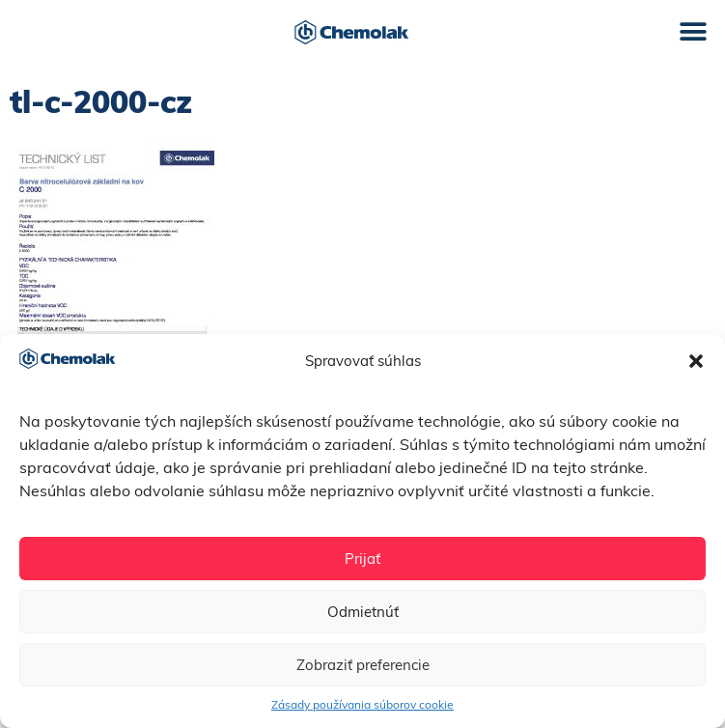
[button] (696, 361)
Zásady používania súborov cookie (362, 704)
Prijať (362, 559)
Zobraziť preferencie (363, 665)
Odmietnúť (363, 612)
